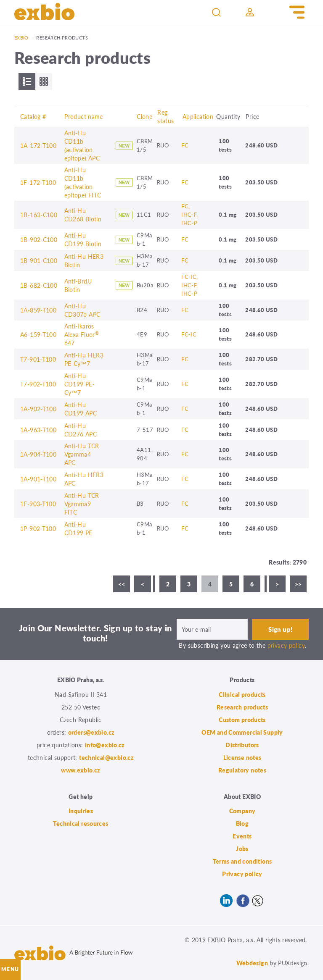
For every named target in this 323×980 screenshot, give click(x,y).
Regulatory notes (242, 770)
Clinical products (242, 694)
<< (122, 584)
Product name (84, 116)
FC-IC (189, 334)
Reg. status (165, 116)
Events (242, 836)
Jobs (242, 849)
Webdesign (252, 963)
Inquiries (81, 811)
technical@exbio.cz (106, 757)
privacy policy (286, 645)
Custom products (242, 720)
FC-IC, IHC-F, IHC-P (189, 285)
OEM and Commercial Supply (242, 732)
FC (185, 145)
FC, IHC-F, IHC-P (189, 214)
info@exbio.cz (105, 745)
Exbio (21, 38)
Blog (242, 823)
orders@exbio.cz (91, 732)
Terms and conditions (242, 861)
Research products (242, 707)
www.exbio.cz (81, 770)
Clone (144, 116)
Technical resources (81, 823)
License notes (242, 757)
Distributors (242, 745)
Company (242, 811)
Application (198, 116)
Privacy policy (242, 874)
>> (298, 584)
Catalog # (33, 116)
